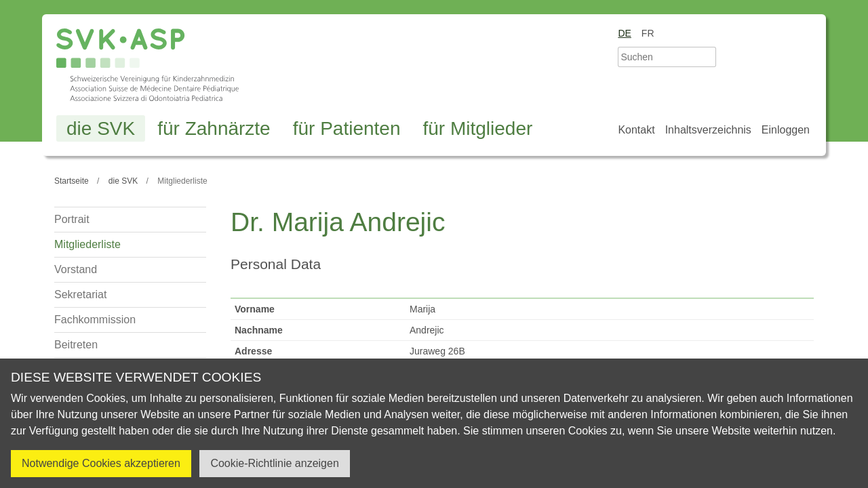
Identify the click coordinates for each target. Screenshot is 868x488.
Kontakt (636, 130)
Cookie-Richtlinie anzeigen (274, 463)
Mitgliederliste (87, 244)
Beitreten (76, 345)
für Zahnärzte (214, 128)
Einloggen (786, 130)
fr (648, 33)
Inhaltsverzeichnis (708, 130)
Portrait (72, 219)
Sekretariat (80, 294)
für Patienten (347, 128)
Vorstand (76, 269)
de (624, 33)
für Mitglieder (477, 128)
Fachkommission (95, 320)
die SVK (101, 128)
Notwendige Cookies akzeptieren (101, 463)
